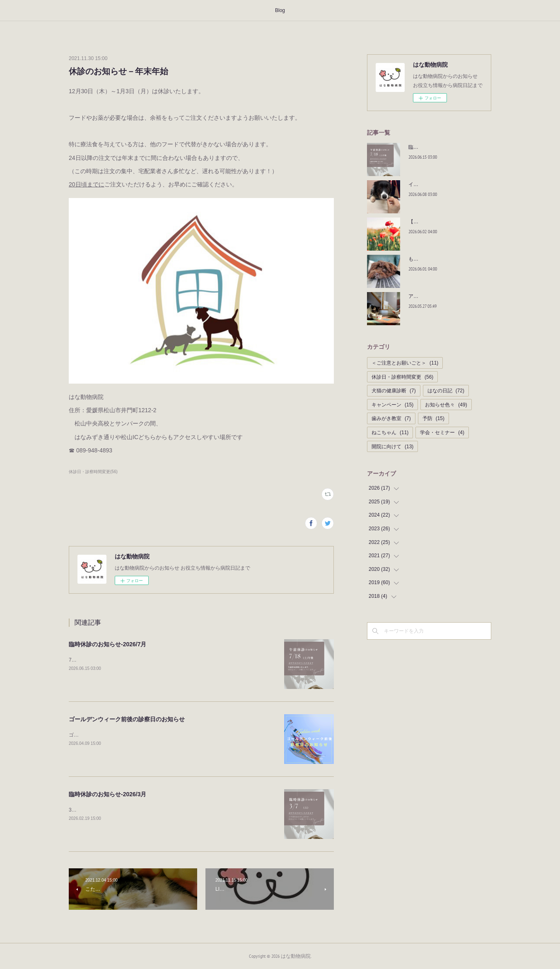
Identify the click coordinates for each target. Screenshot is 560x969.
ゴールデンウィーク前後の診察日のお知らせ (127, 719)
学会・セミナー (442, 433)
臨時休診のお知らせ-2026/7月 (107, 644)
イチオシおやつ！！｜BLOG (440, 184)
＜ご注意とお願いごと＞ (405, 363)
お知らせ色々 (446, 405)
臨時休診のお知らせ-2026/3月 (107, 794)
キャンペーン (392, 405)
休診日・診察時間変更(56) (93, 472)
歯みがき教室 (391, 418)
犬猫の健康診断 (394, 391)
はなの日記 (446, 391)
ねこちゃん (390, 433)
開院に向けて (392, 447)
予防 (433, 418)
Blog (280, 10)
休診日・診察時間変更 (402, 377)
